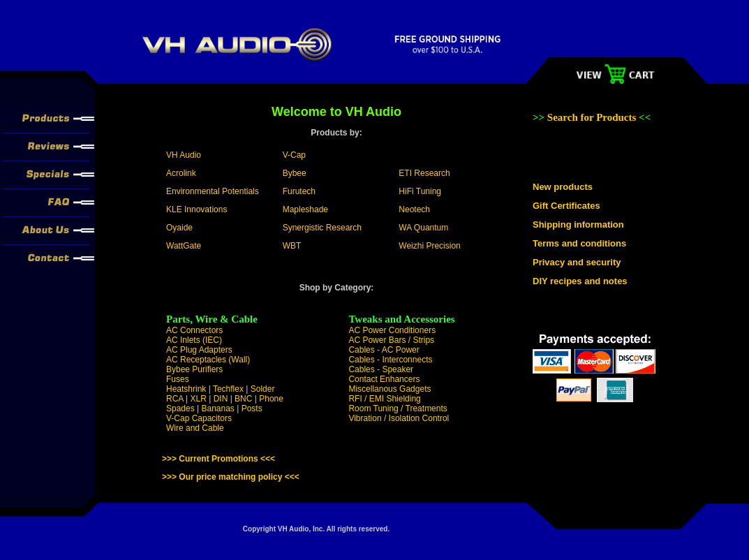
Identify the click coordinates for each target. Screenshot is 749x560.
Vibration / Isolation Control (399, 418)
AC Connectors (194, 330)
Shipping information (578, 224)
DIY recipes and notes (580, 281)
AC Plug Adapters (199, 350)
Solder (263, 389)
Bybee (295, 173)
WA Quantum (423, 228)
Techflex (228, 389)
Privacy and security (577, 262)
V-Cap (294, 155)
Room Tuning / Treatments (398, 408)
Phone (271, 399)
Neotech (414, 209)
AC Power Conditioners (392, 330)
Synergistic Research (322, 228)
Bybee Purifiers (194, 369)
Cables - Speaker (381, 369)
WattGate (184, 246)
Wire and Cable (195, 428)
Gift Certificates (566, 206)
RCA (175, 399)
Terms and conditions (579, 243)
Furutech (299, 191)
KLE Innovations (196, 209)
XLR (198, 399)
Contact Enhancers (384, 379)
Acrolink (181, 173)
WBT (292, 246)
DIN (221, 399)
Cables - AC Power (384, 350)
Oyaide (179, 228)
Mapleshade (305, 209)
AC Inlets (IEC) (194, 340)
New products (563, 187)
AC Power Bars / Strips (391, 340)
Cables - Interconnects (390, 360)
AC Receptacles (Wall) (208, 360)
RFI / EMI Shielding (384, 399)
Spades (180, 408)
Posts (252, 408)
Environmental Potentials (213, 191)
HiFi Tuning (420, 191)
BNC (243, 399)
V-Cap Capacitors (199, 418)
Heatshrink (186, 389)
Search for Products (593, 117)
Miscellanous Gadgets (390, 389)
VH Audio (184, 155)
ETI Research (424, 173)
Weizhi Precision (429, 246)
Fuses (178, 379)
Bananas (218, 408)
